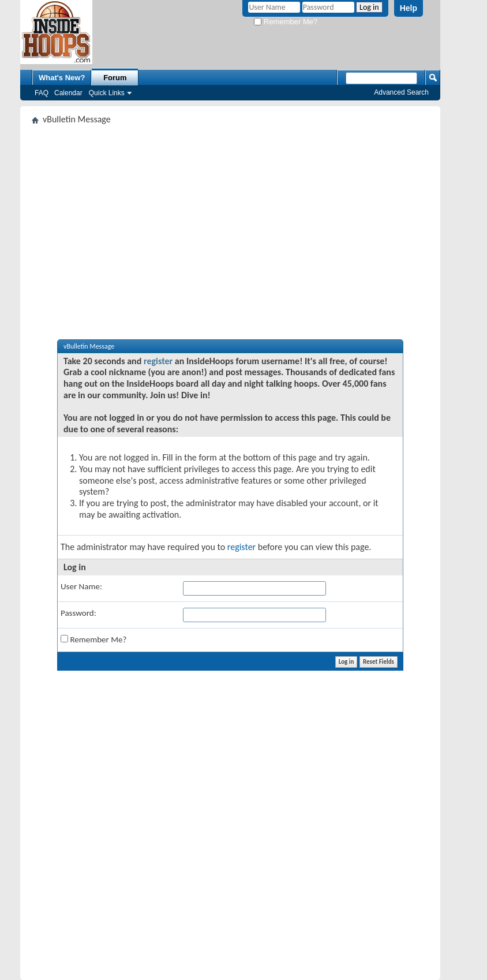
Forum (115, 78)
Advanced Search (401, 92)
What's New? (62, 78)
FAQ (42, 93)
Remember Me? (286, 22)
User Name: (81, 586)
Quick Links (107, 93)
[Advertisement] (230, 216)
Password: (78, 613)
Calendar (68, 93)
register (158, 361)
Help (409, 8)
